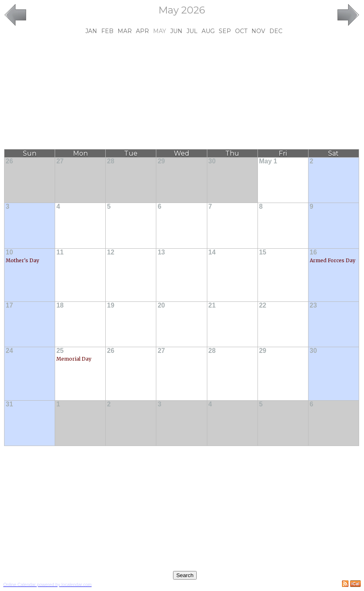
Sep (225, 31)
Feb (107, 31)
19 (111, 305)
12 (111, 252)
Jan (91, 31)
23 (313, 305)
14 (212, 252)
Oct (241, 31)
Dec (276, 31)
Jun (176, 31)
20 (161, 305)
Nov (258, 31)
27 (60, 161)
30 (212, 161)
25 (60, 351)
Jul (192, 31)
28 (111, 161)
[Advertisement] (182, 92)
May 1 (268, 161)
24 (9, 351)
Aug (208, 31)
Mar (125, 31)
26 (9, 161)
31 (9, 404)
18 (60, 305)
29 (161, 161)
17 (9, 305)
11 (60, 252)
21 (212, 305)
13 (161, 252)
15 (263, 252)
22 (263, 305)
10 (9, 252)
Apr (142, 31)
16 (313, 252)
